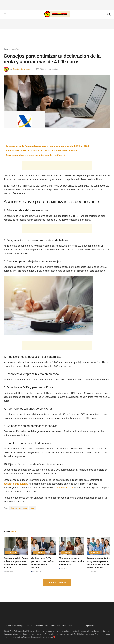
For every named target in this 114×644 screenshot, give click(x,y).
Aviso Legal (19, 626)
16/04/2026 (64, 568)
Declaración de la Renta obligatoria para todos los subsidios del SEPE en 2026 (47, 146)
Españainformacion (22, 69)
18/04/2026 (36, 571)
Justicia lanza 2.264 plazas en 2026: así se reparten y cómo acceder (41, 151)
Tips (32, 508)
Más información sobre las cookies (60, 626)
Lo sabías (15, 49)
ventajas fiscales (65, 488)
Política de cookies (35, 626)
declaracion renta (19, 508)
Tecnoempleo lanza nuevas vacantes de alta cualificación (36, 155)
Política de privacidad (87, 626)
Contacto (7, 626)
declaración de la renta (16, 484)
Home (6, 49)
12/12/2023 (41, 69)
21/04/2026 (8, 571)
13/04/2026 (92, 571)
